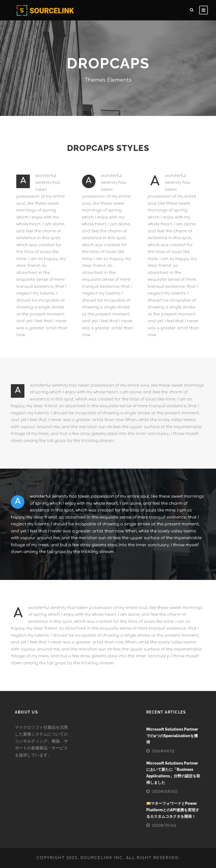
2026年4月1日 (163, 751)
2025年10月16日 (165, 792)
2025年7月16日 (164, 826)
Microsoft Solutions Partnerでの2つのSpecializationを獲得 (172, 736)
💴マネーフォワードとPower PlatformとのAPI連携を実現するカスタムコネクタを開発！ (173, 810)
